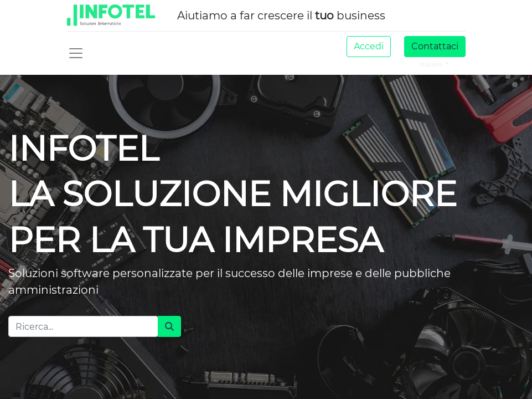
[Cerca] (169, 326)
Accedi (369, 46)
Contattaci (435, 46)
